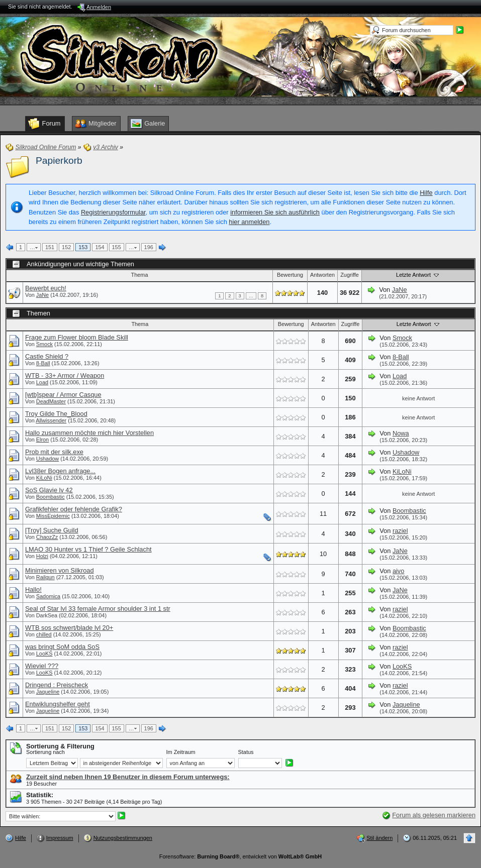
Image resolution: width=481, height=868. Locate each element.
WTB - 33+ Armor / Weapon (65, 375)
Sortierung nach (45, 752)
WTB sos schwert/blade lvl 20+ (69, 628)
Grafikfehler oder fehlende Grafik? (74, 509)
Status (246, 752)
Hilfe (426, 193)
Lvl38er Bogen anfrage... (60, 471)
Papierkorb (59, 160)
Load (42, 382)
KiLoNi (44, 478)
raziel (400, 531)
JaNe (42, 295)
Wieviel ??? (42, 666)
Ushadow (47, 459)
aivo (398, 571)
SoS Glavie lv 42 (49, 490)
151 (50, 247)
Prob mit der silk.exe (54, 452)
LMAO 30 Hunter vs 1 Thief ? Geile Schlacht (88, 549)
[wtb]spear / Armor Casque (63, 395)
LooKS (44, 654)
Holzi (42, 556)
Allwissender (51, 420)
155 (117, 247)
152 (66, 247)
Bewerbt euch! (46, 288)
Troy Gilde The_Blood (56, 414)
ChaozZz (47, 537)
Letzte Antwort (418, 275)
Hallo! (33, 589)
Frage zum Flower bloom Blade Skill (77, 337)
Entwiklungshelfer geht (58, 704)
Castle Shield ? (47, 356)
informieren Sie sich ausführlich (275, 212)
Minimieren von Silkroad (60, 570)
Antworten (322, 275)
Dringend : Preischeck (57, 685)
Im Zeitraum (181, 752)
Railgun (45, 577)
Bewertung (290, 275)
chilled (44, 634)
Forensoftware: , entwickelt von (241, 856)
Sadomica (48, 596)
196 (149, 247)
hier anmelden (249, 222)
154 (100, 247)
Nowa (401, 433)
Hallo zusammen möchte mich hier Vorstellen (89, 433)
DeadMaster (51, 401)
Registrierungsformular (113, 212)
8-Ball (43, 363)
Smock (44, 344)
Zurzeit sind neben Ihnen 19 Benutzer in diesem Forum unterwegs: (128, 777)
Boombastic (51, 497)
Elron (42, 440)
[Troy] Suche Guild (52, 530)
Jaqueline (48, 692)
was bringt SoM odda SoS (62, 647)
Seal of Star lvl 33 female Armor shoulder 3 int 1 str (98, 609)
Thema (140, 275)
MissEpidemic (53, 516)
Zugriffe (350, 275)
